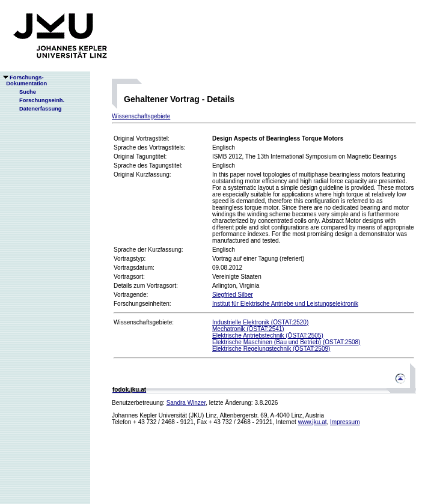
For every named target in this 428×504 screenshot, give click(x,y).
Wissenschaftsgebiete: (144, 322)
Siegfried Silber (233, 295)
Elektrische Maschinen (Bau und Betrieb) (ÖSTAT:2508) (286, 342)
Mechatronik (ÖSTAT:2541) (248, 329)
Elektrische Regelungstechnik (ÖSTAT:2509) (271, 349)
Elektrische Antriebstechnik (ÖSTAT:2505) (268, 335)
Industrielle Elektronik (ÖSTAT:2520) (260, 322)
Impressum (345, 422)
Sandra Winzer (186, 403)
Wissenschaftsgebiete (141, 116)
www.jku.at (313, 422)
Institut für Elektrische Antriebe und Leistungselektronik (285, 304)
